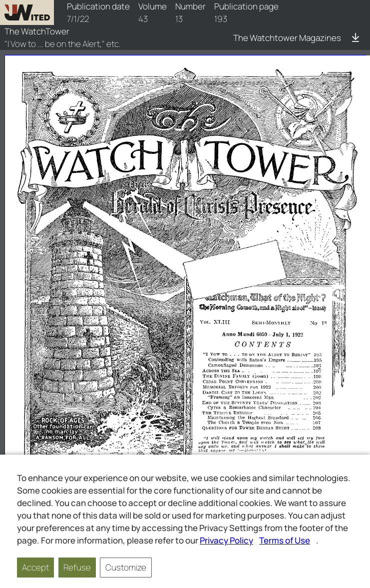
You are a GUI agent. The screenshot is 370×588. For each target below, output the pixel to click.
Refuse (77, 567)
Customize (126, 567)
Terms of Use (285, 540)
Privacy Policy (226, 540)
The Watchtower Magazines (287, 38)
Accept (35, 567)
